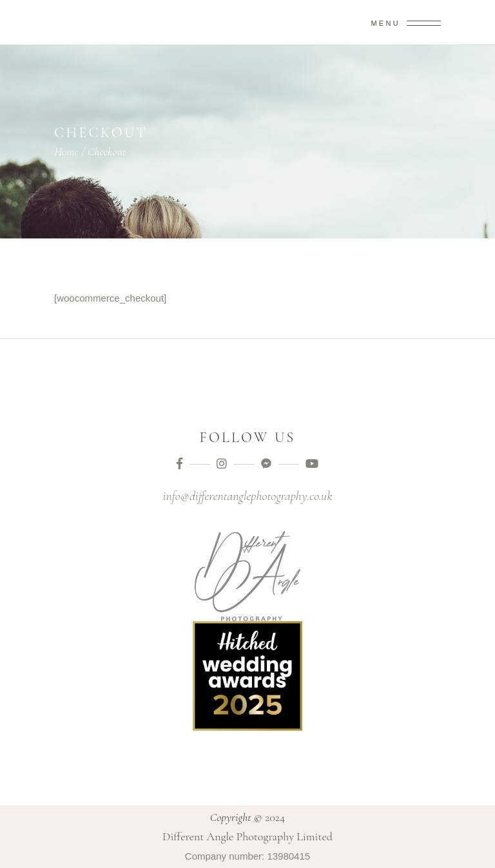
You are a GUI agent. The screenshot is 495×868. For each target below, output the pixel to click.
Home (66, 151)
